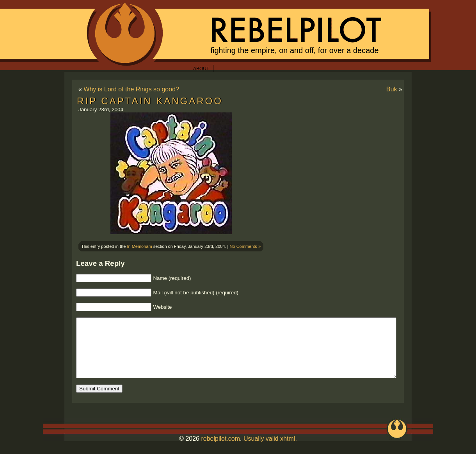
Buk (392, 89)
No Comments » (245, 246)
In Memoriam (139, 246)
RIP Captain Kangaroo (150, 101)
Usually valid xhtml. (270, 450)
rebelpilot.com (220, 450)
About (201, 69)
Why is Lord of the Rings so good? (131, 89)
